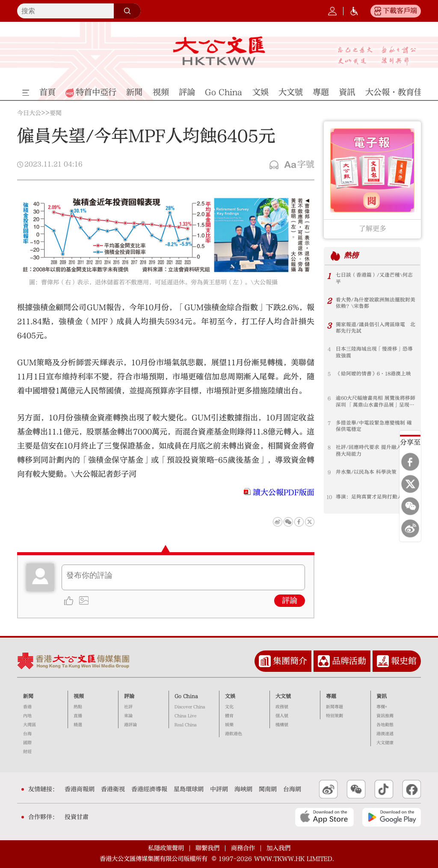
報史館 (404, 661)
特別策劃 (334, 716)
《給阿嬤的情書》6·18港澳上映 (373, 374)
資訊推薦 (385, 716)
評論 (290, 601)
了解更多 (373, 229)
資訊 (382, 696)
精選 (78, 725)
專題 (331, 696)
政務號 (282, 707)
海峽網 (243, 789)
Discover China (190, 707)
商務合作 (243, 848)
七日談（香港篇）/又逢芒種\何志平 (374, 279)
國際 (27, 743)
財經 (27, 752)
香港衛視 (113, 789)
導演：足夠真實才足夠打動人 (369, 497)
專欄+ (382, 707)
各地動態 (385, 725)
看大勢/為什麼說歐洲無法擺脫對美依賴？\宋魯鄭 (376, 303)
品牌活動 (349, 661)
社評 (128, 707)
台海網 (292, 789)
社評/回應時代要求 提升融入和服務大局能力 (374, 451)
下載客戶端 (400, 11)
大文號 (283, 696)
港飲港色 (234, 734)
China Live (185, 716)
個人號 (282, 716)
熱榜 (351, 256)
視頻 (79, 696)
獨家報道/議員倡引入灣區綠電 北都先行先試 (376, 328)
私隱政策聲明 (166, 848)
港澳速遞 (385, 734)
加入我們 (278, 848)
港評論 (130, 725)
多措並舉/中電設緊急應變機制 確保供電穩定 (374, 427)
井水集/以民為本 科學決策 (366, 472)
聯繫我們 (207, 848)
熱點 (78, 707)
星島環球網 (189, 789)
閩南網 (268, 789)
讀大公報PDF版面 (284, 493)
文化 (229, 707)
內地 (27, 716)
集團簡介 (290, 661)
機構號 (282, 725)
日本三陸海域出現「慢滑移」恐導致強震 (374, 353)
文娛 (230, 696)
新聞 (28, 696)
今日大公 (29, 113)
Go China (186, 696)
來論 (128, 716)
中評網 (219, 789)
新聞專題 (334, 707)
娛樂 (229, 725)
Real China (186, 725)
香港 (27, 707)
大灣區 (30, 725)
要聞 (56, 113)
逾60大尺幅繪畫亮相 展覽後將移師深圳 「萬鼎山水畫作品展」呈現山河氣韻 (376, 402)
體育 (229, 716)
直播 (78, 716)
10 (329, 497)
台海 (27, 734)
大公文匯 (219, 51)
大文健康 (385, 743)
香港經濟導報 (149, 789)
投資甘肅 (77, 817)
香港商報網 (80, 789)
